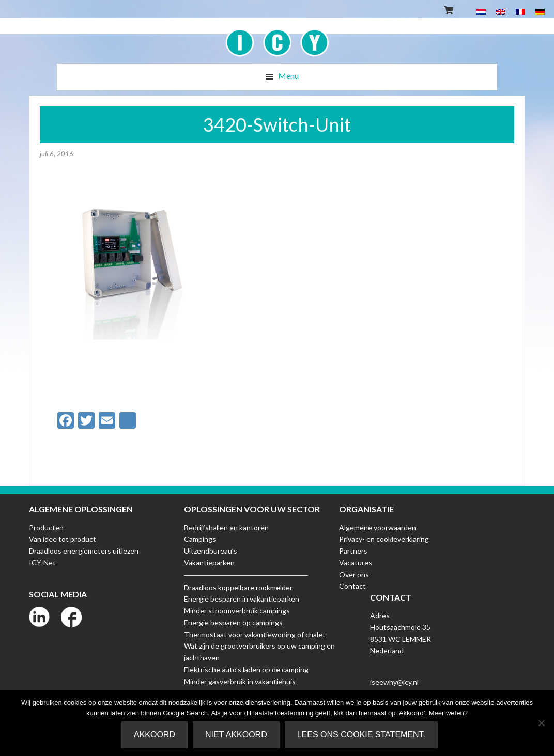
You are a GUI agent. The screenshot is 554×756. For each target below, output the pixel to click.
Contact (352, 586)
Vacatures (356, 563)
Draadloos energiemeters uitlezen (84, 551)
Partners (353, 551)
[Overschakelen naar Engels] (501, 11)
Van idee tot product (63, 539)
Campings (200, 539)
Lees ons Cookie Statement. (361, 735)
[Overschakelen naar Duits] (540, 11)
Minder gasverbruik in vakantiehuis (240, 681)
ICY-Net (42, 563)
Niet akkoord (236, 735)
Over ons (354, 574)
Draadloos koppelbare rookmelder (238, 587)
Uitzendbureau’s (211, 551)
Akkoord (155, 735)
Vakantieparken (209, 563)
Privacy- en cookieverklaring (384, 539)
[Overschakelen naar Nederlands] (481, 11)
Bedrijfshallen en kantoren (226, 527)
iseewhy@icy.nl (394, 682)
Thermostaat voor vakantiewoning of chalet (255, 634)
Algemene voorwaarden (378, 527)
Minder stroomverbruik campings (237, 611)
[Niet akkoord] (541, 723)
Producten (46, 527)
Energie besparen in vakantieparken (242, 599)
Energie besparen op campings (233, 623)
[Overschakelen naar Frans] (520, 11)
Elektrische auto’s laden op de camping (246, 670)
